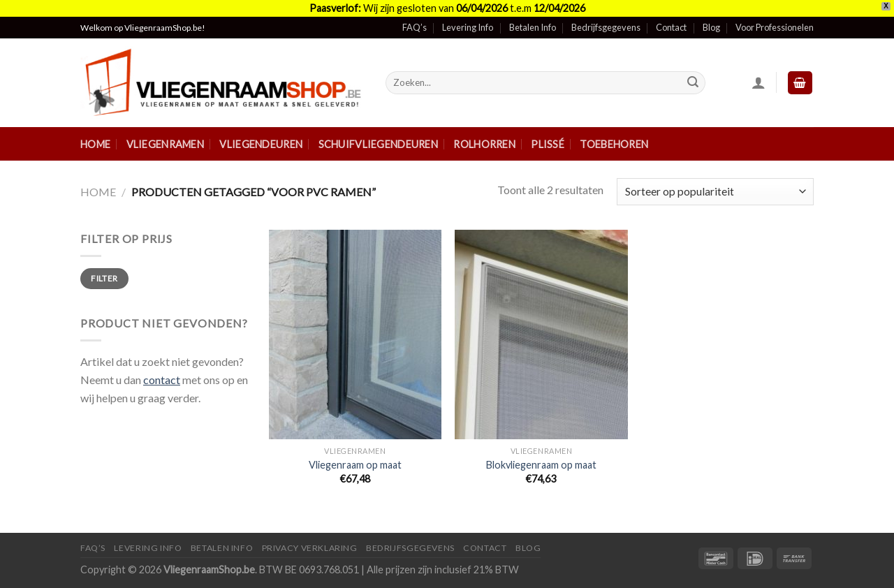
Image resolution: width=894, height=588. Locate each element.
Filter (104, 278)
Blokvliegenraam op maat (541, 465)
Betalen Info (533, 27)
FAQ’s (415, 27)
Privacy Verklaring (310, 548)
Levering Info (468, 27)
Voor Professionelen (775, 27)
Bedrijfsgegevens (606, 27)
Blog (711, 27)
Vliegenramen (165, 144)
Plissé (548, 144)
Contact (671, 27)
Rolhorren (484, 144)
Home (95, 144)
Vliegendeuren (261, 144)
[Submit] (693, 83)
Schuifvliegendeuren (378, 144)
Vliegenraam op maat (355, 465)
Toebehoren (614, 144)
